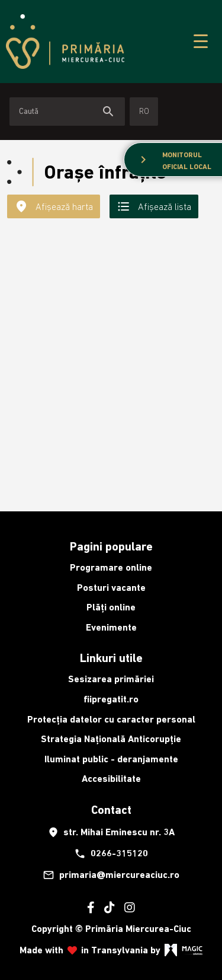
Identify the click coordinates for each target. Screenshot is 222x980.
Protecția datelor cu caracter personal (111, 719)
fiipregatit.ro (111, 699)
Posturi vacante (111, 588)
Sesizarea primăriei (111, 679)
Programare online (111, 567)
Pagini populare (111, 546)
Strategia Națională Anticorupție (111, 739)
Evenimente (111, 627)
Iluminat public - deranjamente (111, 759)
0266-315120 (111, 854)
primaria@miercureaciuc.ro (111, 875)
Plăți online (111, 607)
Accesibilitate (111, 779)
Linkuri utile (111, 658)
